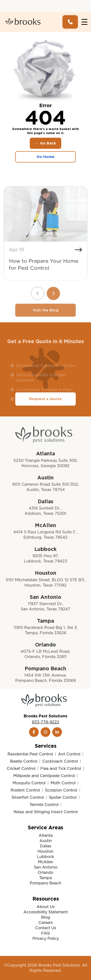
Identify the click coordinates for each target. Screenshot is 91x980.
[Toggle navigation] (84, 22)
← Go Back (45, 143)
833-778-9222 (46, 722)
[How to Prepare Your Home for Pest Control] (45, 232)
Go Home (45, 157)
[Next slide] (53, 311)
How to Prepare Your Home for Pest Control (44, 282)
